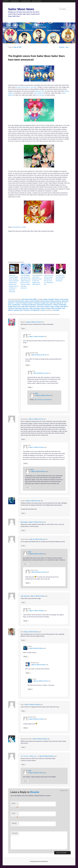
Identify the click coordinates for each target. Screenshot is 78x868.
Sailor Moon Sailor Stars (22, 308)
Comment (15, 833)
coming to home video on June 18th (26, 87)
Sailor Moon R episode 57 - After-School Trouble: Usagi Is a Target (40, 307)
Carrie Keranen (40, 95)
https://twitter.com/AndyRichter (43, 400)
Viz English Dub (35, 310)
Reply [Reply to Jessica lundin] (23, 546)
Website (14, 823)
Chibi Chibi (11, 301)
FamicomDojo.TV (15, 1)
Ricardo (35, 792)
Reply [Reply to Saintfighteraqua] (28, 673)
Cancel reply (64, 791)
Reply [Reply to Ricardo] (23, 328)
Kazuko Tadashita (35, 301)
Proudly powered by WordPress (39, 861)
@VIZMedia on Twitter (19, 227)
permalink (56, 310)
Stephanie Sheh (40, 91)
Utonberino (27, 310)
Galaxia (27, 301)
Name (15, 804)
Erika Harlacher (38, 93)
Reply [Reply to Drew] (26, 347)
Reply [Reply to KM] (23, 640)
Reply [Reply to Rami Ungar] (23, 530)
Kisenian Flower (45, 301)
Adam (43, 310)
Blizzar (57, 299)
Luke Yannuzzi (25, 596)
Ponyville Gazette (26, 1)
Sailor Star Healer (46, 308)
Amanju (45, 299)
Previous (61, 47)
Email (15, 814)
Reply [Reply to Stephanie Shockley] (23, 747)
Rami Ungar (24, 522)
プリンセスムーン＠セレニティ (29, 756)
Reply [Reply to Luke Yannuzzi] (23, 602)
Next (68, 47)
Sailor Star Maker (56, 308)
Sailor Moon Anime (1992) (29, 299)
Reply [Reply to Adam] (28, 488)
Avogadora (51, 299)
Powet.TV (6, 1)
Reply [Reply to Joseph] (23, 513)
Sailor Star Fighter (35, 308)
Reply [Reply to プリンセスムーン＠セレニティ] (23, 764)
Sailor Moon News (36, 1)
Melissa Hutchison (56, 301)
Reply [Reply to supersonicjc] (23, 439)
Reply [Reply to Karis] (26, 463)
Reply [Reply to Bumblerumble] (28, 365)
